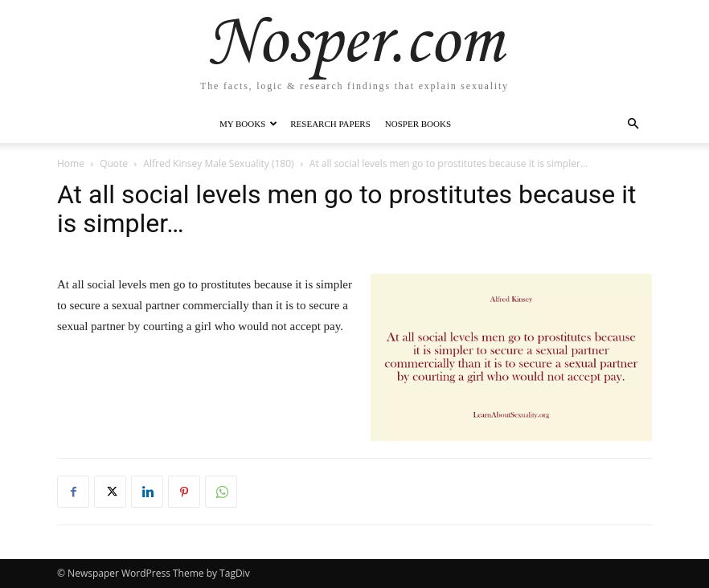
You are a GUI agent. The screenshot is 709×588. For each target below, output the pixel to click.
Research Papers (330, 124)
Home (71, 163)
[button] (633, 124)
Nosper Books (418, 124)
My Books (248, 124)
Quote (114, 163)
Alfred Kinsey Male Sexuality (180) (218, 163)
